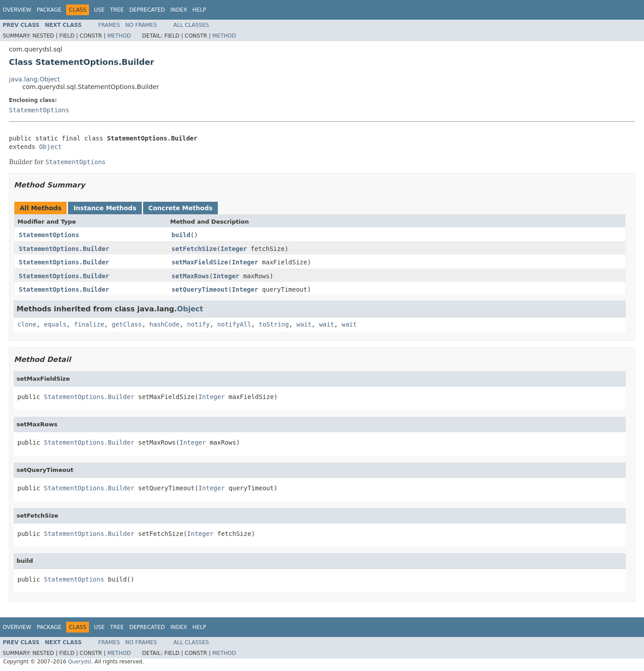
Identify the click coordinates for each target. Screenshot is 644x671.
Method (119, 36)
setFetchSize (194, 249)
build (181, 235)
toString (274, 324)
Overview (17, 10)
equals (55, 324)
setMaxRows (191, 276)
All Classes (191, 25)
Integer (234, 249)
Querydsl (80, 662)
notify (198, 324)
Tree (117, 10)
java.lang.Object (34, 79)
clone (27, 324)
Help (199, 10)
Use (99, 10)
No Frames (141, 25)
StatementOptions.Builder (64, 249)
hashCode (164, 324)
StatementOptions (39, 110)
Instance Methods (105, 208)
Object (50, 147)
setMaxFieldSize (200, 262)
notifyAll (234, 324)
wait (304, 324)
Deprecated (147, 10)
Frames (109, 25)
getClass (127, 324)
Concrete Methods (181, 208)
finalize (89, 324)
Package (49, 10)
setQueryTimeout (200, 289)
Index (179, 10)
